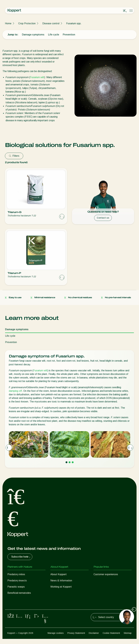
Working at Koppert (61, 587)
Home (8, 23)
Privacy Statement (76, 638)
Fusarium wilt (37, 77)
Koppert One (101, 581)
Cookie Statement (111, 638)
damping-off (15, 391)
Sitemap (128, 638)
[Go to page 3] (73, 462)
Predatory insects (17, 581)
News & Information (61, 581)
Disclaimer (94, 638)
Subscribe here (21, 557)
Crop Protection (27, 23)
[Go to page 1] (66, 462)
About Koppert (59, 574)
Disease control (51, 23)
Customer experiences (106, 574)
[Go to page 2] (70, 462)
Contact (55, 593)
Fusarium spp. (74, 23)
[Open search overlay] (125, 11)
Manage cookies (56, 638)
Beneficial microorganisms (21, 599)
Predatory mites (16, 574)
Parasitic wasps (16, 587)
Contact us (103, 218)
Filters (14, 156)
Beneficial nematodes (19, 593)
